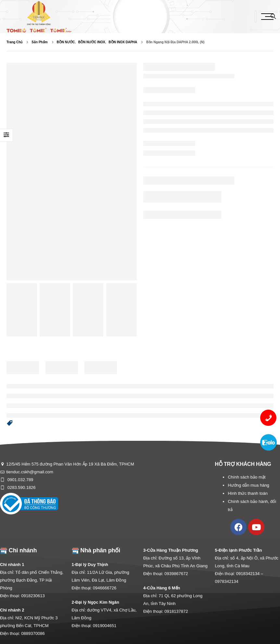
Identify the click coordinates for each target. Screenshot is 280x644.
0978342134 (227, 581)
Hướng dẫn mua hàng (248, 485)
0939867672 (176, 574)
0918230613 (33, 596)
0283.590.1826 (21, 487)
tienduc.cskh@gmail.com (30, 472)
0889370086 (33, 633)
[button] (10, 424)
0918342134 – (250, 574)
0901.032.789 (20, 480)
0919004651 (105, 626)
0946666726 (105, 588)
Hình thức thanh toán (248, 493)
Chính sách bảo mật (247, 477)
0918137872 (176, 611)
